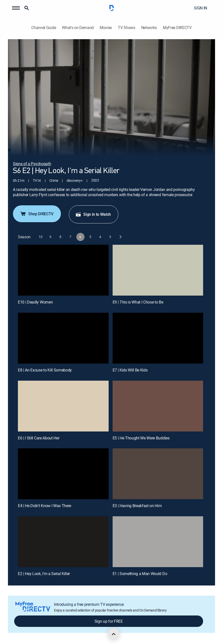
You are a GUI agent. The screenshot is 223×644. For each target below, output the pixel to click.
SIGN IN (201, 8)
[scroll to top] (114, 634)
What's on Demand (78, 28)
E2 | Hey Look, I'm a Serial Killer (44, 574)
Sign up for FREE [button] (109, 621)
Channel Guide (44, 28)
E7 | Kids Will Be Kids (130, 370)
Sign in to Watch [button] (93, 214)
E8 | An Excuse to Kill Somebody (45, 370)
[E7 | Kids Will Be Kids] (158, 338)
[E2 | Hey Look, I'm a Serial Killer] (63, 542)
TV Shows (126, 28)
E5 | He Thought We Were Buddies (141, 438)
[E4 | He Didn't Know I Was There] (63, 474)
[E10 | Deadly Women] (63, 270)
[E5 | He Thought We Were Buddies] (158, 406)
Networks (149, 28)
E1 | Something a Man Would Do (140, 574)
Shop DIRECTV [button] (36, 214)
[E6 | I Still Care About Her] (63, 406)
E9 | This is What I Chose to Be (138, 302)
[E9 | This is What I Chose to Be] (158, 270)
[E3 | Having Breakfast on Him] (158, 474)
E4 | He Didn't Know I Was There (45, 506)
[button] (16, 8)
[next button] (120, 237)
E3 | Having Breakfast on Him (137, 506)
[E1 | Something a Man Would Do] (158, 542)
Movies (106, 28)
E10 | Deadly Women (35, 302)
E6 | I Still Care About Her (39, 438)
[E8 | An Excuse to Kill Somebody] (63, 338)
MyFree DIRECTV (177, 28)
